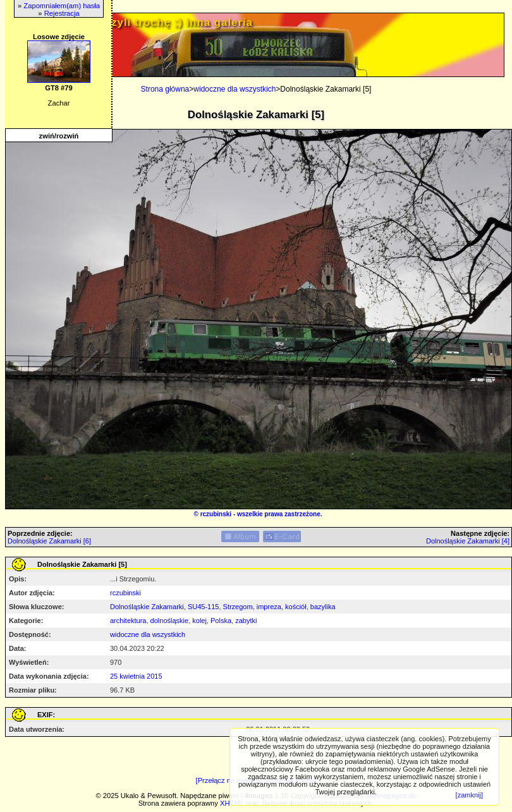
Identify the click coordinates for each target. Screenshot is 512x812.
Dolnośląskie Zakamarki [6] (49, 541)
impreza (269, 607)
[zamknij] (469, 795)
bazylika (323, 607)
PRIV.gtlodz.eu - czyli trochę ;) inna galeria (132, 22)
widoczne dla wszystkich (235, 89)
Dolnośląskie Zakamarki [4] (468, 541)
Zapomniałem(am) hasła (62, 6)
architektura (128, 621)
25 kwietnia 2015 (136, 676)
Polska (221, 621)
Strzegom (238, 607)
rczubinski (216, 514)
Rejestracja (62, 13)
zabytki (246, 621)
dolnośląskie (170, 621)
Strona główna (165, 89)
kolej (199, 621)
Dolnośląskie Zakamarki (147, 607)
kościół (296, 607)
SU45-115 (204, 607)
